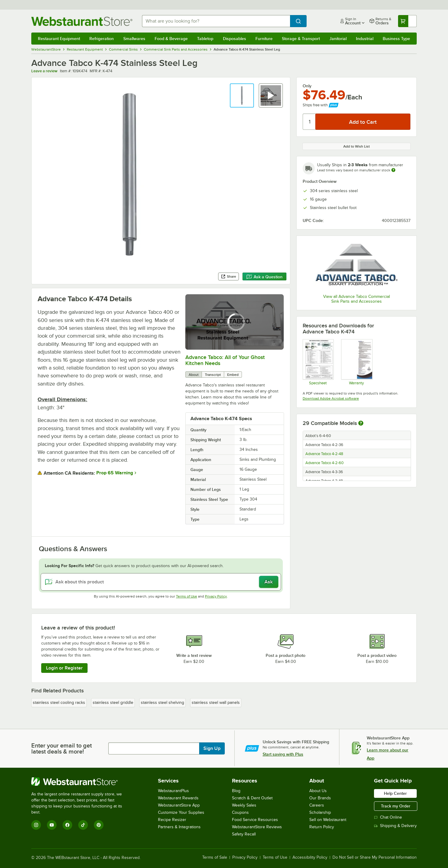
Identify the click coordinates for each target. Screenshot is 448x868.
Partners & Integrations (179, 827)
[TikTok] (83, 825)
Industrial (365, 39)
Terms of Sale (215, 857)
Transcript (213, 375)
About (194, 375)
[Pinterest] (99, 825)
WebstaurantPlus (173, 791)
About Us (318, 791)
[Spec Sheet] (318, 362)
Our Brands (320, 798)
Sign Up (212, 748)
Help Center (395, 793)
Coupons (240, 812)
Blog (236, 791)
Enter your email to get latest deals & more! (62, 748)
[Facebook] (67, 825)
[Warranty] (356, 362)
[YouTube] (52, 825)
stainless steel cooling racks (59, 703)
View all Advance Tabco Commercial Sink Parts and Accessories (357, 299)
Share (229, 276)
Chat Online (388, 817)
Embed (233, 375)
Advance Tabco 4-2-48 (324, 454)
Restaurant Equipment (59, 39)
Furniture (264, 39)
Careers (317, 805)
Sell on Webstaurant (328, 820)
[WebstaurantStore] (81, 782)
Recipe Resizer (172, 820)
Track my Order (396, 806)
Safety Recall (244, 834)
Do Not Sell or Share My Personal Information (375, 857)
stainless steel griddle (113, 703)
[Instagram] (36, 825)
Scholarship (320, 812)
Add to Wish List (357, 146)
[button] (242, 95)
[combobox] (216, 21)
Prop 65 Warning (115, 473)
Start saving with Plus (283, 754)
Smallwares (134, 39)
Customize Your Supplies (181, 812)
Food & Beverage (171, 39)
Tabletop (205, 39)
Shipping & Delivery (395, 826)
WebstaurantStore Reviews (257, 827)
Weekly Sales (244, 805)
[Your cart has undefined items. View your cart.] (407, 21)
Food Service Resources (255, 820)
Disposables (235, 39)
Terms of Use (187, 596)
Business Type (396, 39)
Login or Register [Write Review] (64, 668)
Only (307, 86)
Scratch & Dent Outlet (252, 798)
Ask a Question (264, 277)
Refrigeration (102, 39)
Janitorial (338, 39)
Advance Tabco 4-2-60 (324, 463)
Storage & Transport (301, 39)
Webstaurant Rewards (178, 798)
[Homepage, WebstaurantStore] (82, 21)
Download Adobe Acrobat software (331, 398)
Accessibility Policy (310, 857)
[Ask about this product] (161, 582)
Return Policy (322, 827)
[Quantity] (309, 122)
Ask (269, 582)
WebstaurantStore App (179, 805)
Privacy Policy (216, 596)
